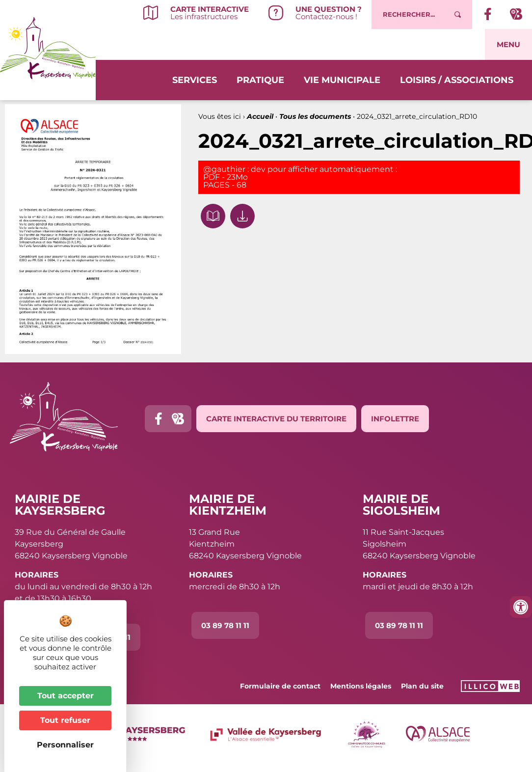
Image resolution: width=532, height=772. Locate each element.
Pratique (260, 79)
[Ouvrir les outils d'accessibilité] (521, 607)
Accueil (260, 116)
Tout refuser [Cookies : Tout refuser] (65, 720)
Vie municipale (342, 79)
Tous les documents (315, 116)
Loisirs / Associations (457, 79)
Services (195, 79)
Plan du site (422, 686)
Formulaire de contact (280, 686)
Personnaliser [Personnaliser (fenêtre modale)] (65, 745)
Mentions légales (361, 686)
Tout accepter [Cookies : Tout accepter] (66, 696)
